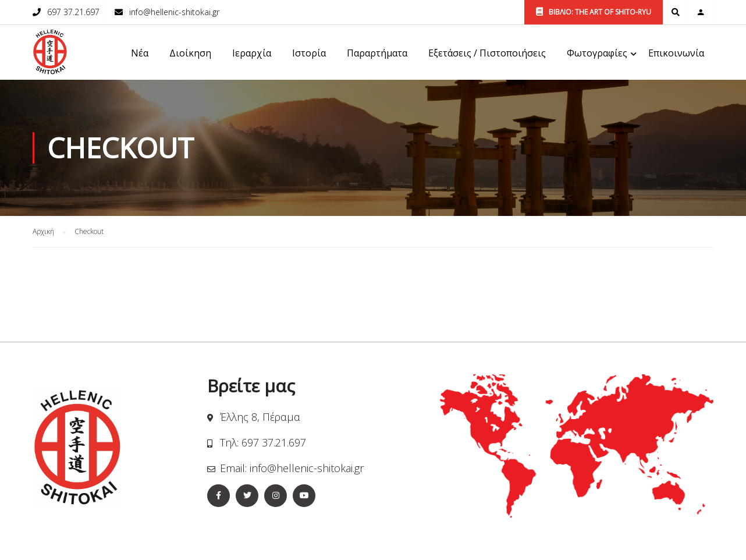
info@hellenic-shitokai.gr (174, 12)
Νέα (140, 53)
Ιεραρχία (252, 53)
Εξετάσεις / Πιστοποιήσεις (487, 53)
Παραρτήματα (377, 53)
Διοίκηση (190, 53)
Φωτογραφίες (597, 53)
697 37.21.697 (73, 12)
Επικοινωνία (676, 53)
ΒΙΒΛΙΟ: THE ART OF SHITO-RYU (594, 12)
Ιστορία (309, 53)
